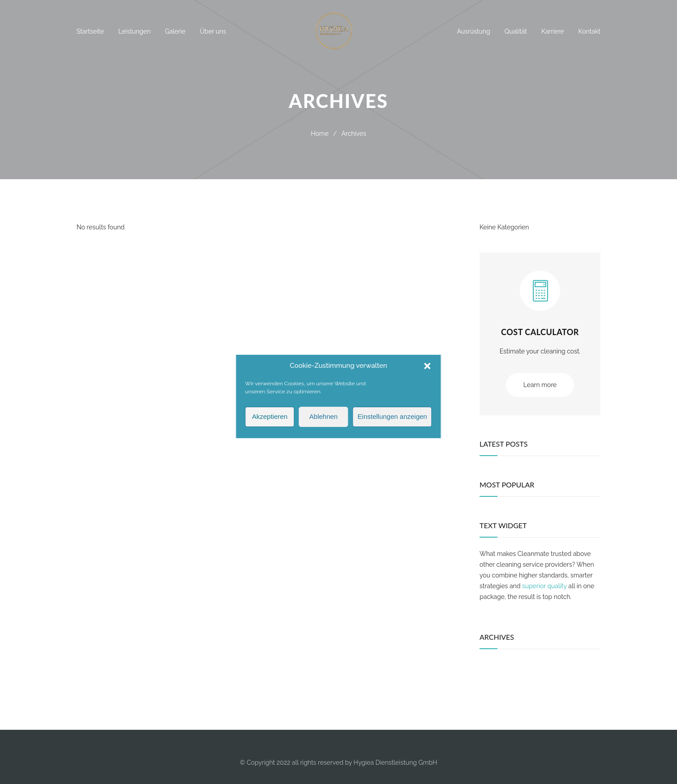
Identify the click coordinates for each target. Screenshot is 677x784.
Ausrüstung (473, 31)
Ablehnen (324, 425)
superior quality (544, 586)
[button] (428, 374)
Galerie (175, 31)
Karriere (553, 31)
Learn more (540, 385)
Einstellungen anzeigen (392, 425)
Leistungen (134, 31)
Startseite (90, 31)
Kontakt (589, 31)
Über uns (213, 31)
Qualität (516, 31)
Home (320, 134)
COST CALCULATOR (540, 332)
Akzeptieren (270, 425)
